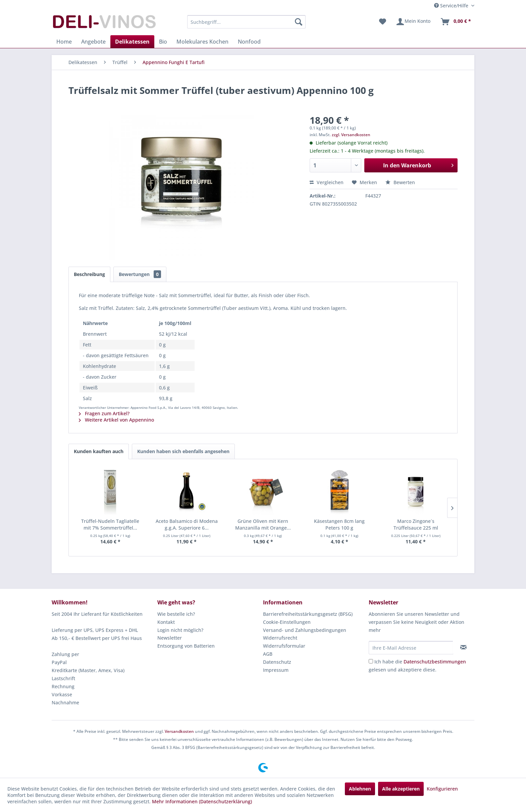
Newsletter (170, 638)
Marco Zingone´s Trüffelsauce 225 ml (416, 524)
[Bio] (163, 42)
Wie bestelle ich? (176, 614)
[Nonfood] (249, 42)
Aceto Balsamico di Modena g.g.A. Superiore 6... (187, 524)
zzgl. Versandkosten (351, 135)
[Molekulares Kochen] (202, 42)
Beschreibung (89, 274)
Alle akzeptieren (401, 789)
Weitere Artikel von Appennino (116, 420)
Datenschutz (277, 662)
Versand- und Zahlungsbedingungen (305, 630)
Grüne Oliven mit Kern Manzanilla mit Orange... (263, 524)
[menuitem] (246, 22)
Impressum (276, 670)
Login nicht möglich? (180, 630)
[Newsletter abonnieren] (463, 647)
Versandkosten (179, 731)
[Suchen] (299, 22)
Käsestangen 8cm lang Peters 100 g (339, 524)
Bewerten (400, 182)
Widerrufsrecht (280, 638)
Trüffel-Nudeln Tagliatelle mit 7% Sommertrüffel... (110, 524)
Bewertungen (140, 274)
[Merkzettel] (383, 22)
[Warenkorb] (456, 22)
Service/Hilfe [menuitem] (452, 6)
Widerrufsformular (284, 646)
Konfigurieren (442, 789)
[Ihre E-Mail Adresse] (411, 648)
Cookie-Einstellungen (287, 622)
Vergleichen (327, 182)
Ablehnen (360, 789)
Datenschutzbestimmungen (435, 662)
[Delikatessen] (132, 42)
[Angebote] (93, 42)
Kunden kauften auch (99, 451)
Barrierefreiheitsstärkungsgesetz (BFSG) (308, 614)
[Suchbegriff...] (246, 22)
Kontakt (166, 622)
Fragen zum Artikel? (104, 413)
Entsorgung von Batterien (186, 646)
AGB (268, 654)
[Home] (64, 42)
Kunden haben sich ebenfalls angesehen (183, 451)
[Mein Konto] (413, 22)
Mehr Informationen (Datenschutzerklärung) (202, 801)
